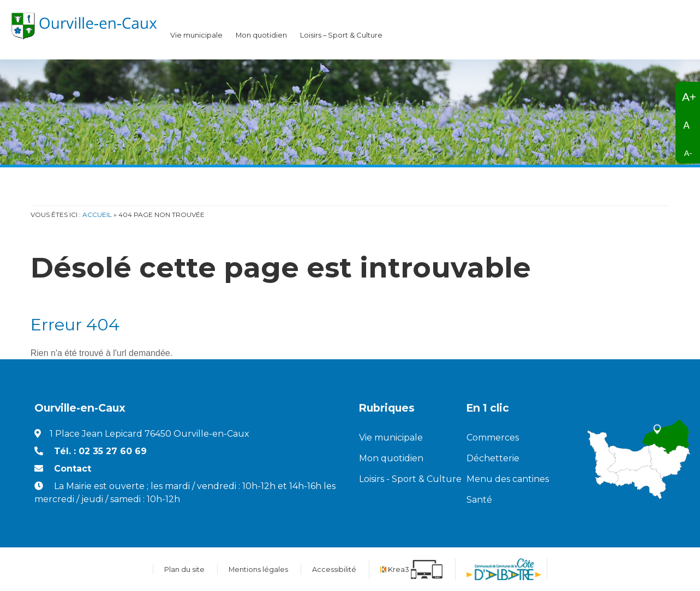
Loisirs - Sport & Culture (405, 479)
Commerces (493, 438)
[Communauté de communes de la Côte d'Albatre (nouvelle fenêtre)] (504, 569)
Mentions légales (258, 569)
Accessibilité (334, 569)
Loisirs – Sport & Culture (341, 35)
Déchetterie (493, 458)
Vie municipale (196, 35)
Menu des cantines (508, 479)
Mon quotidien (261, 35)
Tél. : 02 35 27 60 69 (100, 451)
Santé (479, 500)
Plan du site (184, 569)
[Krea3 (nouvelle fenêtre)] (411, 569)
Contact (73, 469)
